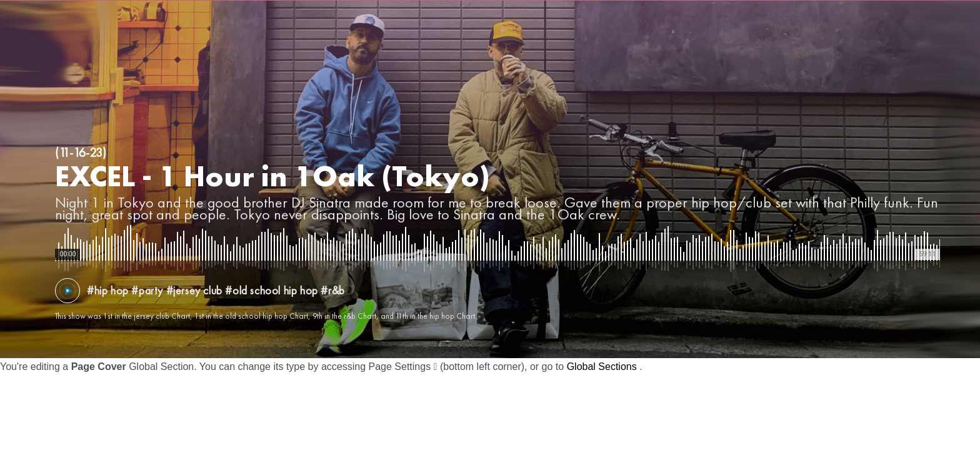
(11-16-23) (81, 152)
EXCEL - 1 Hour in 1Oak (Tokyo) (272, 176)
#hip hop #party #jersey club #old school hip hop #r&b (216, 290)
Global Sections (602, 367)
